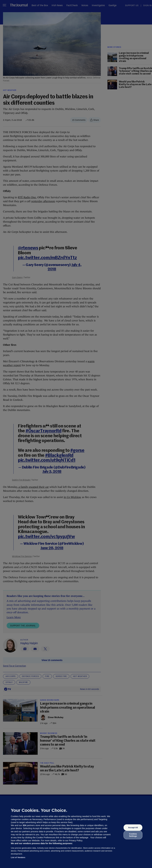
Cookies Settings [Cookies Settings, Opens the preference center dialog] (133, 835)
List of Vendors (18, 857)
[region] (76, 832)
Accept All (133, 828)
